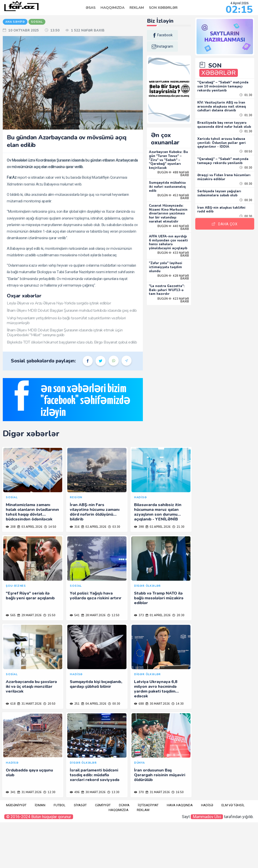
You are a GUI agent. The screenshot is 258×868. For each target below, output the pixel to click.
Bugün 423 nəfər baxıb (178, 306)
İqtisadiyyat (148, 851)
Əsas (91, 8)
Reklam (137, 8)
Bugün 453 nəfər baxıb (178, 191)
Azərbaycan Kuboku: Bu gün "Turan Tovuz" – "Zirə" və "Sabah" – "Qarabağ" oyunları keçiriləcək (175, 154)
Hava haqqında (180, 851)
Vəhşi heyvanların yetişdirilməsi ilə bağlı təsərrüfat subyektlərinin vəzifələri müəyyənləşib (86, 338)
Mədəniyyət (16, 851)
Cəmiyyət (103, 851)
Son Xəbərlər (163, 8)
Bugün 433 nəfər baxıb (178, 260)
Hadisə (207, 851)
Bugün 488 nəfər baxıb (178, 168)
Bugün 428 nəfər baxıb (178, 283)
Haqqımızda (112, 8)
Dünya (124, 851)
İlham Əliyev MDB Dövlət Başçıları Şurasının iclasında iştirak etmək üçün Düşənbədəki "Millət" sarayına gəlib (85, 350)
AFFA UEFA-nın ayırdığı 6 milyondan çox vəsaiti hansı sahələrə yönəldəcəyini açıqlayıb (175, 244)
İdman (40, 851)
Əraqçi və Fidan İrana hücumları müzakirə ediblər (225, 182)
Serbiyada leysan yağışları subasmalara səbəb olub (224, 198)
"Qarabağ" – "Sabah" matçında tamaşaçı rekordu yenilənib (225, 164)
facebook (171, 35)
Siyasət (80, 851)
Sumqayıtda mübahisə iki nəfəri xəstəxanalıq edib (173, 181)
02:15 (239, 10)
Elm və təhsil (233, 851)
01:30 (246, 92)
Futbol (60, 851)
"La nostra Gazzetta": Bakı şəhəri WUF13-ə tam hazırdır (176, 296)
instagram (171, 47)
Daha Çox (227, 221)
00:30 (246, 173)
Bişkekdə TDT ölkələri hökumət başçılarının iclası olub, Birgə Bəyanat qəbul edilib (87, 362)
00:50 (246, 152)
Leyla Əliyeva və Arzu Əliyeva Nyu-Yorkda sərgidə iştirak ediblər (79, 316)
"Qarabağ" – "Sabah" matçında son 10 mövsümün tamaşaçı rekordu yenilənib (225, 83)
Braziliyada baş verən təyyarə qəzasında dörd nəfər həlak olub (227, 124)
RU (7, 47)
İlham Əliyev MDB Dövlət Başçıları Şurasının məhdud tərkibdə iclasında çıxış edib (84, 325)
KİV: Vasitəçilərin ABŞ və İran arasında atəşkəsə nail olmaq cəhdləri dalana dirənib (227, 103)
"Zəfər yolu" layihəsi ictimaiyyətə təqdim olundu (174, 273)
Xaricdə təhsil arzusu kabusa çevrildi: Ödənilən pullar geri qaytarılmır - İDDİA (227, 144)
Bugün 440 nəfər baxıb (178, 226)
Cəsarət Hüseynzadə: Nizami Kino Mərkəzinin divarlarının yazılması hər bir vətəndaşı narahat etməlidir (176, 209)
